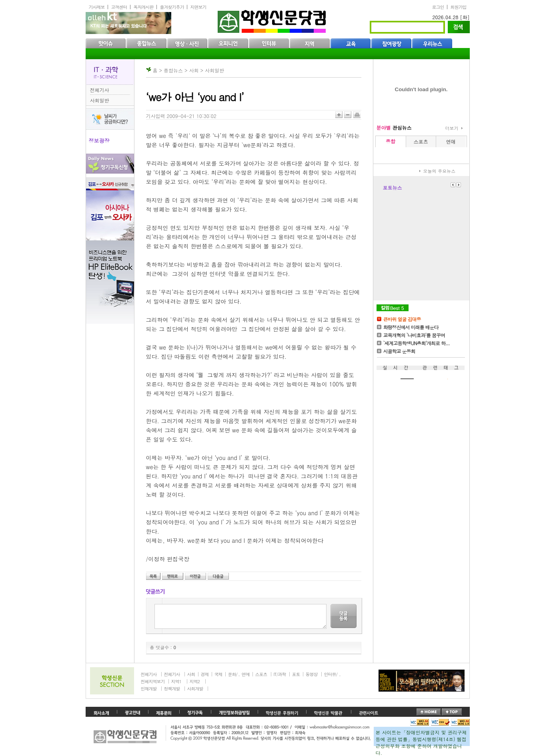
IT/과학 (280, 674)
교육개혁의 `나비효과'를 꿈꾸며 (414, 335)
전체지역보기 (153, 681)
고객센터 (119, 7)
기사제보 (97, 7)
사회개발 (195, 689)
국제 (218, 674)
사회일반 (100, 100)
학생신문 (273, 20)
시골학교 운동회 (399, 351)
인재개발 (149, 689)
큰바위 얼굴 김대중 (402, 319)
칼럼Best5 (393, 308)
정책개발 (172, 689)
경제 (205, 674)
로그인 (438, 7)
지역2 (195, 681)
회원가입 (459, 7)
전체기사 (100, 90)
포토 (296, 674)
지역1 (176, 681)
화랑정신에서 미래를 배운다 (411, 327)
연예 (246, 674)
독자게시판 (144, 7)
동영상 (312, 674)
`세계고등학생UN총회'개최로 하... (417, 343)
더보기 (452, 128)
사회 (191, 674)
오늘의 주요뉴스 (440, 171)
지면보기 (198, 7)
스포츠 (261, 674)
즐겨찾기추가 (172, 7)
